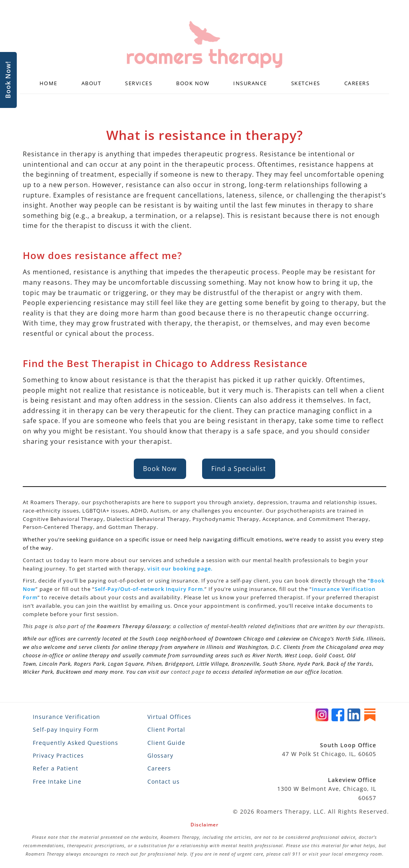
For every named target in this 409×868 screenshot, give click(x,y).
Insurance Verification (67, 717)
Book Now (193, 83)
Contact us (164, 781)
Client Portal (166, 729)
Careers (357, 83)
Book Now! (8, 80)
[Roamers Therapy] (204, 45)
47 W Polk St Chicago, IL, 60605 (329, 749)
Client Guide (166, 743)
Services (139, 83)
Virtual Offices (169, 717)
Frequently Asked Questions (75, 743)
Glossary (160, 755)
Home (49, 83)
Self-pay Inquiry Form (66, 729)
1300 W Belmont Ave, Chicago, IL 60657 (327, 789)
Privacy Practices (58, 755)
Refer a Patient (56, 768)
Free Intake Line (57, 781)
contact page (188, 672)
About (91, 83)
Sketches (306, 83)
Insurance (250, 83)
